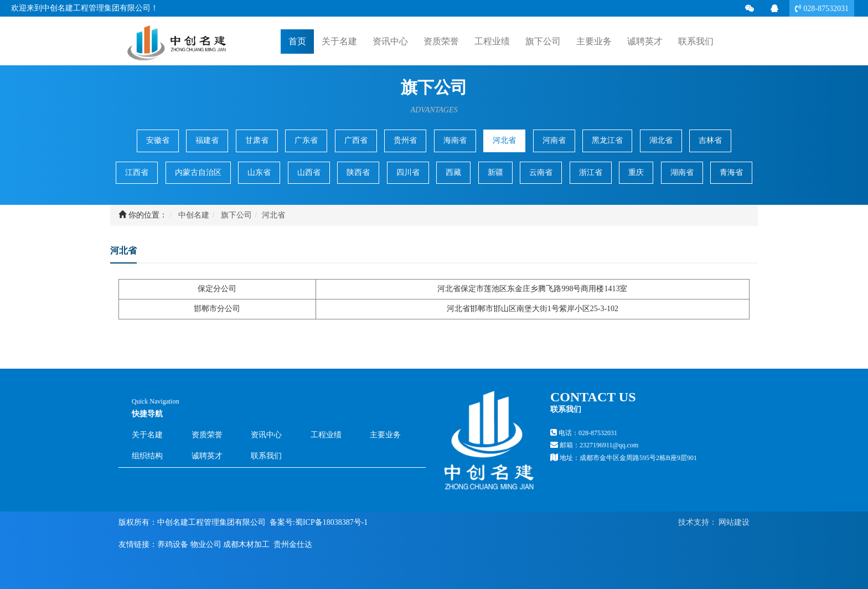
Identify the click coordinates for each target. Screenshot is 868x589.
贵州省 (405, 140)
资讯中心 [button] (390, 41)
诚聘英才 (645, 41)
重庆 (636, 172)
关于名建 (147, 435)
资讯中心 (266, 435)
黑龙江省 (607, 140)
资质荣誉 (441, 41)
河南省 (554, 140)
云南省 (541, 172)
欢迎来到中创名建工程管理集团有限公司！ (85, 8)
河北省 (504, 140)
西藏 (453, 172)
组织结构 (147, 456)
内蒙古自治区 (198, 172)
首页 (297, 41)
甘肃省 (257, 140)
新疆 (495, 172)
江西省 (137, 172)
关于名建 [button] (339, 41)
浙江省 (591, 172)
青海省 (731, 172)
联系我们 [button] (696, 41)
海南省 (455, 140)
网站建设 (733, 522)
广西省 (356, 140)
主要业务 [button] (594, 41)
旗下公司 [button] (543, 41)
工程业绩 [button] (492, 41)
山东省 (259, 172)
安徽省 (158, 140)
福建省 (207, 140)
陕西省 (358, 172)
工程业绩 (326, 435)
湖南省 (682, 172)
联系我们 (266, 456)
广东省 (306, 140)
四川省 (408, 172)
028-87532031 (825, 8)
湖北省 (661, 140)
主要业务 (385, 435)
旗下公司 (236, 215)
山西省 (309, 172)
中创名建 (194, 215)
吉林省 (710, 140)
